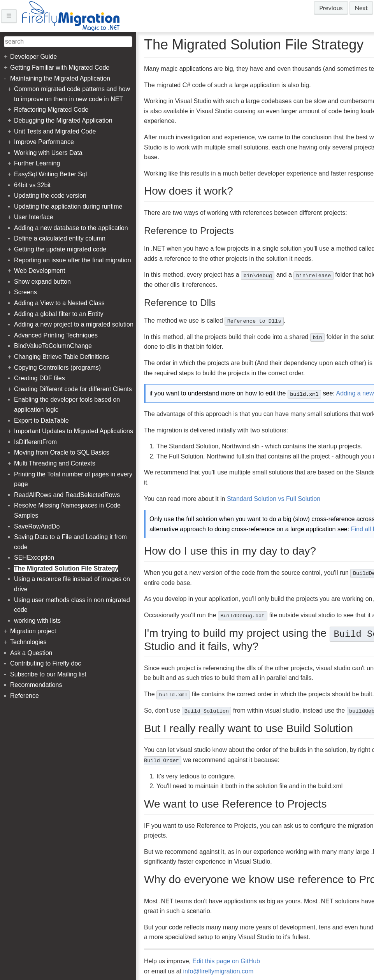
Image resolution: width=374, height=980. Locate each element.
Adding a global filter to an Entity (59, 314)
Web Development (40, 271)
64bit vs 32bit (32, 185)
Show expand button (42, 282)
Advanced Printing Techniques (56, 335)
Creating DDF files (40, 378)
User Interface (33, 217)
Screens (25, 292)
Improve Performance (44, 142)
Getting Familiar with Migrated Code (60, 68)
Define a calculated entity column (60, 238)
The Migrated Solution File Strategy (66, 568)
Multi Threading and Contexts (55, 463)
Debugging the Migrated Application (63, 120)
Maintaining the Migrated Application (60, 78)
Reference (25, 696)
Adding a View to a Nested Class (59, 303)
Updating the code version (50, 196)
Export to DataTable (41, 421)
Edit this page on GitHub (226, 961)
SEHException (34, 558)
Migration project (33, 631)
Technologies (28, 642)
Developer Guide (33, 57)
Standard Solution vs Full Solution (274, 499)
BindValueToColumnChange (53, 346)
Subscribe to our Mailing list (48, 674)
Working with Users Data (48, 153)
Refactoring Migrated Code (51, 110)
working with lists (37, 621)
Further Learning (37, 163)
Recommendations (36, 685)
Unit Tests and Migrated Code (55, 131)
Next (361, 8)
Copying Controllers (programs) (57, 368)
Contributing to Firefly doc (46, 663)
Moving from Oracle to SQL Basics (62, 452)
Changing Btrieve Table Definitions (61, 357)
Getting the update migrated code (60, 249)
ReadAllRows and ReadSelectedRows (67, 495)
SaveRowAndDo (37, 526)
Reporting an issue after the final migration (73, 260)
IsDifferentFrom (35, 442)
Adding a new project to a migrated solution (74, 324)
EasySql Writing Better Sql (50, 174)
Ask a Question (31, 653)
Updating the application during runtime (68, 206)
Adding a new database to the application (71, 228)
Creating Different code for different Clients (73, 389)
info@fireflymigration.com (218, 971)
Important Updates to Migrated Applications (74, 431)
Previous (331, 8)
